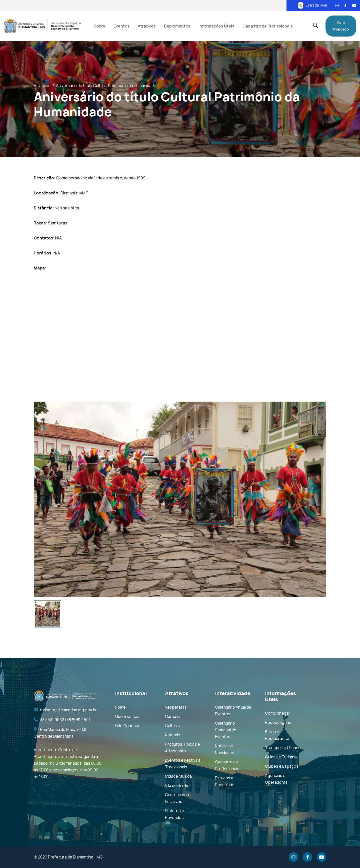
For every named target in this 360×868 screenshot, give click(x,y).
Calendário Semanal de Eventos (226, 730)
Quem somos (127, 716)
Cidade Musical (179, 776)
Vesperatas (176, 707)
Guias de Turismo (281, 757)
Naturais (173, 735)
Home (120, 707)
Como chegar (278, 713)
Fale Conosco (341, 26)
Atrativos (42, 86)
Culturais (173, 726)
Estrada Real (312, 5)
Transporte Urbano (283, 748)
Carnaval (173, 716)
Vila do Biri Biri (177, 785)
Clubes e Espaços (282, 766)
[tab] (47, 614)
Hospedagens (278, 722)
